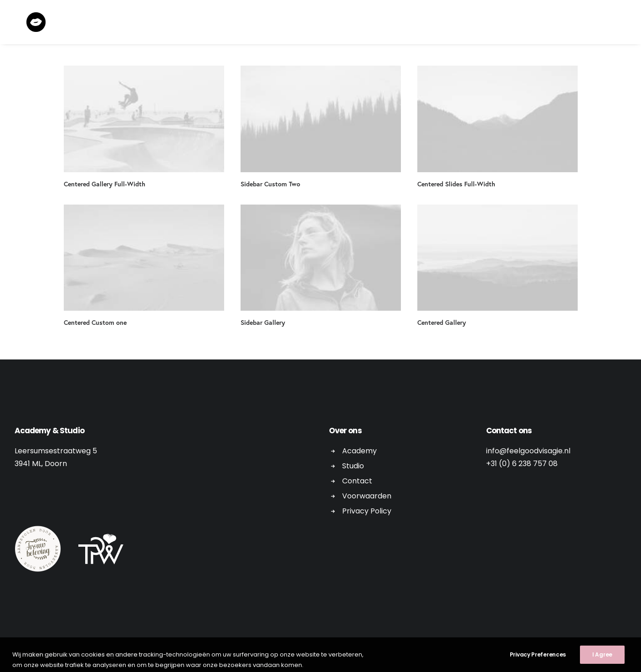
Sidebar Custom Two (270, 184)
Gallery (498, 23)
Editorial (291, 23)
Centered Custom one (95, 322)
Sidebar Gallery (263, 322)
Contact (541, 23)
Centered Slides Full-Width (456, 184)
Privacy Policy (367, 511)
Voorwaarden (367, 496)
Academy (454, 23)
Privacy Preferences (538, 666)
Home (252, 23)
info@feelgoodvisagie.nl (528, 451)
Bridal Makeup (400, 23)
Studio (353, 466)
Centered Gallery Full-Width (105, 184)
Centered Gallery (442, 322)
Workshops (342, 23)
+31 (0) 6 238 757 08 (522, 464)
